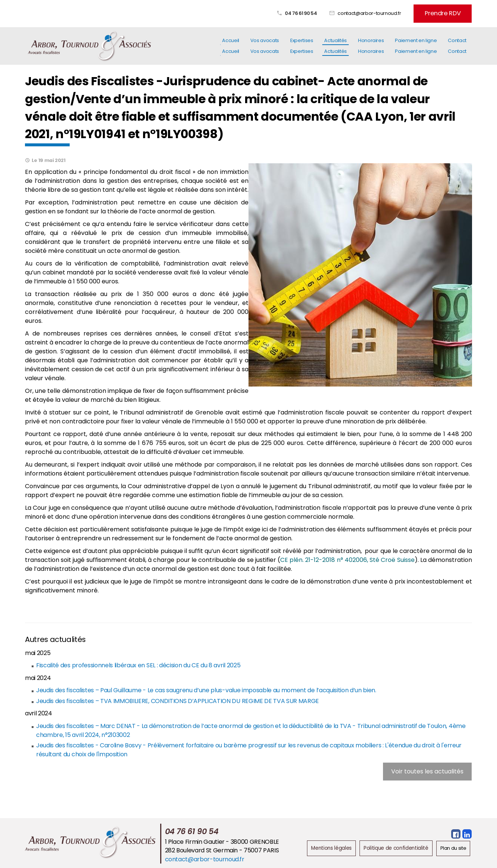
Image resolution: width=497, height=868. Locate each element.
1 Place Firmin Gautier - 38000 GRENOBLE (224, 840)
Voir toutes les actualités (427, 770)
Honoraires (371, 44)
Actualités (335, 44)
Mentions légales (336, 847)
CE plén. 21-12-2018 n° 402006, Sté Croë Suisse (347, 559)
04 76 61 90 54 (312, 12)
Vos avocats (265, 44)
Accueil (231, 44)
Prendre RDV (448, 12)
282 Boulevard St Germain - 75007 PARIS (224, 849)
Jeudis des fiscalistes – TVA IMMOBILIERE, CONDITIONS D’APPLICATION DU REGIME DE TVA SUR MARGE (177, 700)
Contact (457, 44)
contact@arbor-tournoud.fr (380, 12)
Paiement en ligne (416, 44)
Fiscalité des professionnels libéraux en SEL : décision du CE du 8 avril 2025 (138, 664)
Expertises (302, 44)
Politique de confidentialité (398, 847)
